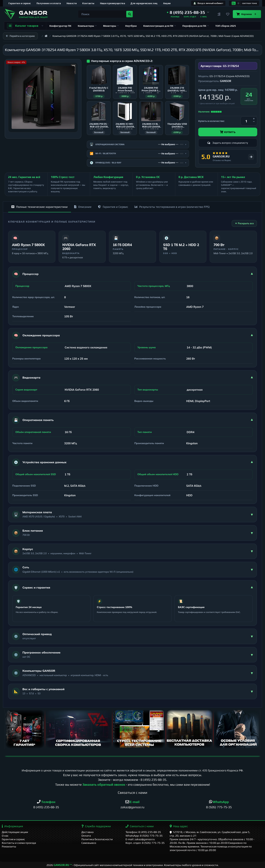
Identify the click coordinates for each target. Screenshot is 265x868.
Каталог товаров (25, 26)
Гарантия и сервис (20, 3)
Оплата (86, 836)
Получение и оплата (49, 3)
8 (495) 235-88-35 (153, 780)
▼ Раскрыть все (244, 223)
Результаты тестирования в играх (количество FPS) (172, 207)
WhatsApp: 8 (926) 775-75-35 (144, 836)
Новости (72, 3)
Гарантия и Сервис (113, 207)
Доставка (87, 832)
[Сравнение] (219, 14)
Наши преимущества (113, 3)
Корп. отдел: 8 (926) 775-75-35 (145, 843)
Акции (167, 3)
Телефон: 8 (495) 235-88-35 (143, 832)
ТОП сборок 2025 (226, 26)
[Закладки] (228, 14)
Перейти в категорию (20, 36)
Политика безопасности (97, 839)
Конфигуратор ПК (60, 26)
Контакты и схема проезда (19, 843)
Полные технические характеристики (40, 207)
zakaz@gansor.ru (132, 807)
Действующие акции (15, 832)
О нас (5, 836)
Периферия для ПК (196, 26)
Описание (83, 207)
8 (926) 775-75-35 (219, 807)
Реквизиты (9, 846)
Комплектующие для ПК (160, 26)
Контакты (88, 3)
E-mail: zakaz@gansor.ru (140, 839)
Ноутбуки (131, 26)
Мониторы (111, 26)
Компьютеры (87, 26)
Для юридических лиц (144, 3)
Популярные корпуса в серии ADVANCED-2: (122, 61)
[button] (188, 12)
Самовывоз (89, 843)
